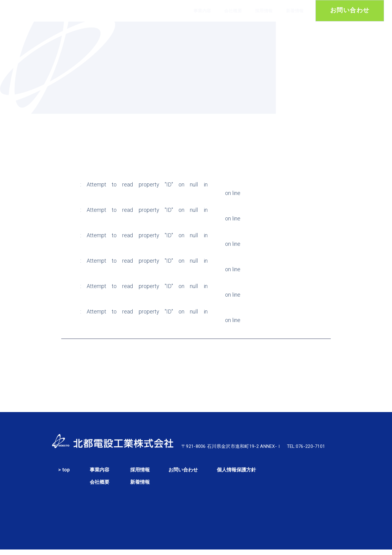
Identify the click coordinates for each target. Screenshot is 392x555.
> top (64, 474)
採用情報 (264, 11)
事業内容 (202, 11)
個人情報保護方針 (236, 474)
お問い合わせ (183, 474)
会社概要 (233, 11)
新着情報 (295, 11)
